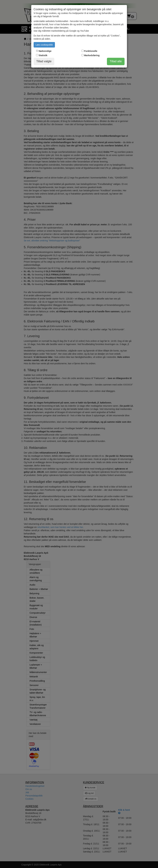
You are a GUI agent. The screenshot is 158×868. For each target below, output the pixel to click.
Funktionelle (91, 51)
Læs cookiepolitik (44, 45)
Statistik (43, 55)
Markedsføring (92, 55)
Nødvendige (45, 51)
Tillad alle (116, 61)
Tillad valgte (44, 61)
